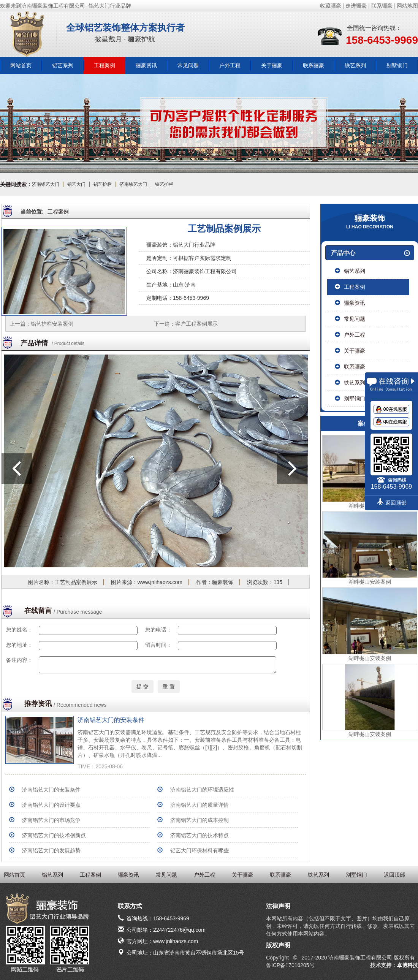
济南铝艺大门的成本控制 (199, 820)
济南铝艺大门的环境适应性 (202, 790)
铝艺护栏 (103, 184)
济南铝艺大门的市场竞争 (51, 820)
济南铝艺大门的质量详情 (199, 805)
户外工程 (230, 65)
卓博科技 (407, 965)
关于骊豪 (272, 65)
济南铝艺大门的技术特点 (199, 835)
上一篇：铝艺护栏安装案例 (41, 324)
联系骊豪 (382, 6)
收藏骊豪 (331, 6)
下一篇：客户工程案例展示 (186, 324)
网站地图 (407, 6)
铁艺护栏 (164, 184)
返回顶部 (394, 875)
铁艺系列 (355, 65)
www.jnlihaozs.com (160, 582)
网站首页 (21, 65)
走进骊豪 (356, 6)
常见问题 (188, 65)
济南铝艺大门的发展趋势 (51, 850)
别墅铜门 (397, 65)
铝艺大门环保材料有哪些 (199, 850)
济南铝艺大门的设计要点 (51, 805)
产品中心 (370, 253)
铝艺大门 (76, 184)
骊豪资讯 (146, 65)
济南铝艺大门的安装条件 (111, 720)
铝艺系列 (63, 65)
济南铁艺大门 (133, 184)
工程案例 (104, 65)
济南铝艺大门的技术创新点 (54, 835)
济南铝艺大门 (46, 184)
